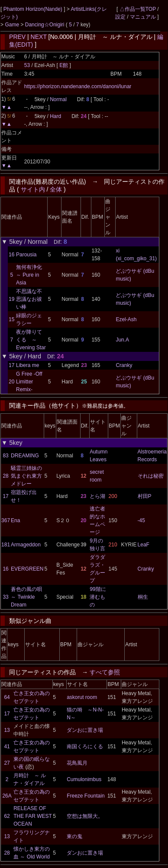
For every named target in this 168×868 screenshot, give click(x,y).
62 (7, 816)
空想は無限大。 (85, 816)
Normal (58, 99)
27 (7, 763)
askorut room (82, 697)
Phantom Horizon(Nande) (34, 9)
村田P (145, 496)
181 (6, 545)
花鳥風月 (77, 763)
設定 (120, 17)
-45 (141, 520)
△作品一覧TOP (138, 9)
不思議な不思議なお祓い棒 (29, 299)
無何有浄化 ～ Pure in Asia (29, 275)
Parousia (26, 255)
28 (5, 476)
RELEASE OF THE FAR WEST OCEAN (32, 816)
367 (6, 520)
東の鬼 (74, 836)
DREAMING (25, 456)
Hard (55, 116)
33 (5, 597)
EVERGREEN (27, 569)
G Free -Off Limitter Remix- (29, 382)
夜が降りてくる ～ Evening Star (31, 340)
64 (7, 697)
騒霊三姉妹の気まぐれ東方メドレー (26, 476)
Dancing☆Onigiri (45, 25)
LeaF (144, 545)
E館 (64, 65)
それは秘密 (151, 476)
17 (11, 365)
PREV (17, 37)
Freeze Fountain (86, 796)
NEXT (39, 37)
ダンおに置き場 (85, 730)
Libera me (27, 365)
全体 (56, 189)
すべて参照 (105, 672)
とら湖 (97, 496)
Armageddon (26, 545)
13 (7, 730)
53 (27, 65)
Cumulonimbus (84, 779)
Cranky (124, 365)
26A (7, 796)
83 (5, 456)
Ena (15, 520)
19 (11, 299)
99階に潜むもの (98, 597)
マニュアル (143, 17)
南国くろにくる (85, 747)
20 (11, 382)
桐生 (143, 597)
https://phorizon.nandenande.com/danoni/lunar (78, 86)
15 (11, 319)
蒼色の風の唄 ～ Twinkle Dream (29, 597)
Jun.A (122, 340)
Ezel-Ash (126, 319)
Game (13, 25)
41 (7, 747)
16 (11, 255)
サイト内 (33, 189)
